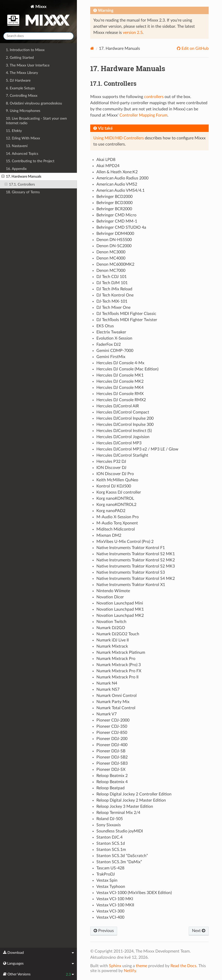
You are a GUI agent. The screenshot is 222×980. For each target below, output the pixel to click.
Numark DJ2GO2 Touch (118, 634)
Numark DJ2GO (111, 628)
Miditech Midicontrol (116, 529)
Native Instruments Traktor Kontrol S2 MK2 (136, 560)
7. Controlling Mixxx (22, 96)
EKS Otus (105, 326)
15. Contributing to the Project (30, 161)
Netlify (130, 971)
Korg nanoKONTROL (115, 498)
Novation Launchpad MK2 (120, 616)
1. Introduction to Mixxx (25, 50)
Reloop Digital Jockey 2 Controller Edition (134, 794)
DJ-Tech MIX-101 (112, 301)
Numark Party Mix (113, 702)
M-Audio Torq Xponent (117, 523)
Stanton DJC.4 (109, 837)
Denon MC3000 (111, 252)
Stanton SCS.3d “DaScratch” (122, 856)
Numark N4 (107, 683)
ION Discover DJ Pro (115, 474)
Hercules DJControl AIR (118, 406)
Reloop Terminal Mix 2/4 (118, 813)
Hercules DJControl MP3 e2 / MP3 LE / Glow (137, 449)
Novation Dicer (110, 597)
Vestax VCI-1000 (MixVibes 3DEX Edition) (134, 893)
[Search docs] (38, 36)
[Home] (92, 48)
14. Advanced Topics (22, 154)
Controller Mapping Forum (143, 115)
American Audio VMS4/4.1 (120, 190)
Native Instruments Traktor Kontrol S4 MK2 (136, 579)
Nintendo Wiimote (113, 591)
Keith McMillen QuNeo (117, 480)
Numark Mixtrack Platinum (121, 652)
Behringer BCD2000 (114, 197)
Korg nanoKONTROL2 (116, 505)
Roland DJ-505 (110, 819)
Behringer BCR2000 (114, 209)
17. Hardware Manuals (21, 177)
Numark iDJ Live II (113, 640)
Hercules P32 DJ (111, 462)
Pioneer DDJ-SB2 (112, 757)
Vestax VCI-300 (110, 911)
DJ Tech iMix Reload (114, 289)
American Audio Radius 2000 (122, 178)
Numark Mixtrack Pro (116, 659)
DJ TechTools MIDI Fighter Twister (127, 320)
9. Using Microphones (23, 111)
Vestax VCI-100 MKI (115, 899)
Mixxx (38, 16)
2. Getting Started (20, 58)
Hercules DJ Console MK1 (120, 375)
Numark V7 (107, 714)
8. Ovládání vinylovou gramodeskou (34, 103)
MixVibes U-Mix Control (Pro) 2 (125, 542)
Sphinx (115, 966)
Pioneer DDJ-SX (111, 770)
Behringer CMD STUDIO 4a (121, 227)
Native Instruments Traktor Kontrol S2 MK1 (136, 554)
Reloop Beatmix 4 (112, 782)
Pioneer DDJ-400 (112, 745)
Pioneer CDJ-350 (112, 726)
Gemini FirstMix (111, 357)
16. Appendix (16, 169)
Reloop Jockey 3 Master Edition (125, 806)
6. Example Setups (20, 88)
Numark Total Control (116, 708)
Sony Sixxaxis (109, 825)
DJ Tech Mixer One (113, 308)
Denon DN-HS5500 (114, 240)
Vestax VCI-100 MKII (115, 905)
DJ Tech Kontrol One (115, 295)
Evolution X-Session (114, 338)
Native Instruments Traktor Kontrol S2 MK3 (136, 566)
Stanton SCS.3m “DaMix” (119, 862)
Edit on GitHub (195, 49)
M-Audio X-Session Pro (118, 517)
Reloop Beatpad (110, 788)
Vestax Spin (107, 880)
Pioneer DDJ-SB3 (112, 763)
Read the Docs (183, 966)
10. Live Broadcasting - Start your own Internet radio (36, 121)
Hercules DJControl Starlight (122, 455)
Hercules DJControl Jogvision (123, 437)
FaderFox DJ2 (109, 344)
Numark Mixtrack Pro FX (119, 671)
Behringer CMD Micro (116, 215)
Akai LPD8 (106, 160)
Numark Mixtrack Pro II (117, 677)
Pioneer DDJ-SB (111, 751)
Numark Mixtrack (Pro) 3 (119, 665)
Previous (104, 931)
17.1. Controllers (20, 185)
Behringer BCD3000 (114, 203)
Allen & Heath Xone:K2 (117, 172)
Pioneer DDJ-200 (112, 739)
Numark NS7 (108, 689)
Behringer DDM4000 (115, 234)
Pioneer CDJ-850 (112, 733)
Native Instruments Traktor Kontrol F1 (131, 548)
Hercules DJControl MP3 (119, 443)
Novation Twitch (111, 622)
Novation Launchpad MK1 (120, 609)
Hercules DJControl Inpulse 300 (125, 425)
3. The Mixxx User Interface (28, 65)
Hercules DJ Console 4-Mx (120, 363)
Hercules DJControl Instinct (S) (124, 431)
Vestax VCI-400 (110, 917)
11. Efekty (14, 131)
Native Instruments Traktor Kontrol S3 (131, 572)
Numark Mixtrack (112, 646)
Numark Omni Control (117, 696)
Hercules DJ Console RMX (120, 394)
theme (142, 966)
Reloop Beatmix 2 (112, 776)
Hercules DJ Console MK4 (120, 388)
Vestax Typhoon (111, 887)
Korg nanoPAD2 (111, 511)
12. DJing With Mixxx (23, 138)
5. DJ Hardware (18, 80)
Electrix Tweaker (111, 332)
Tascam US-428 (110, 868)
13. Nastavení (17, 146)
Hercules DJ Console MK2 (120, 381)
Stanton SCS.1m (111, 850)
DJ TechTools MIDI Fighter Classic (126, 314)
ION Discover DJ (111, 468)
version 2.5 (133, 33)
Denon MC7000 (111, 271)
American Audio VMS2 (117, 184)
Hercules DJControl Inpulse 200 (125, 418)
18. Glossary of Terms (23, 192)
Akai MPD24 (108, 166)
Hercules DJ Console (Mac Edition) (127, 369)
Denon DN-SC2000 (114, 246)
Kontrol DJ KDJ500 (114, 486)
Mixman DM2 (109, 535)
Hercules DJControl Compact (123, 412)
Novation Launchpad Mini (120, 603)
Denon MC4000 (111, 258)
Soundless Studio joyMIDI (120, 831)
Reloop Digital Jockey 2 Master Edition (131, 800)
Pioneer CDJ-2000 (113, 720)
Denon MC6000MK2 (115, 264)
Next (199, 931)
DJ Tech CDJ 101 (112, 277)
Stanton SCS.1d (111, 843)
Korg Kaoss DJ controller (119, 492)
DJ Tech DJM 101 (112, 283)
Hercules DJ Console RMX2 (121, 400)
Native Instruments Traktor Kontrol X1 (131, 585)
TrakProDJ (106, 874)
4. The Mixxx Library (22, 73)
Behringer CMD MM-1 (117, 221)
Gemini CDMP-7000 (115, 351)
